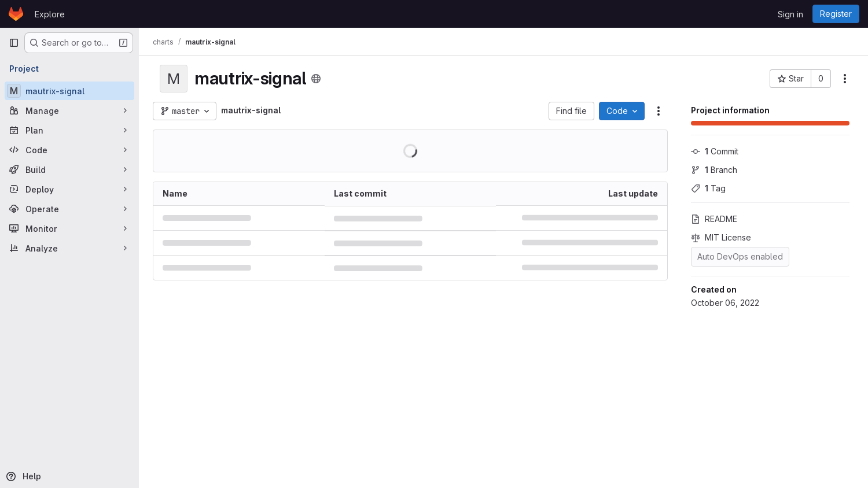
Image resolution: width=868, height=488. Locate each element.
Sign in (790, 14)
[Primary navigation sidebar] (14, 43)
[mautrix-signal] (69, 91)
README (714, 219)
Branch (714, 170)
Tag (708, 188)
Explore (50, 14)
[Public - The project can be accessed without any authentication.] (316, 79)
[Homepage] (16, 14)
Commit (715, 151)
